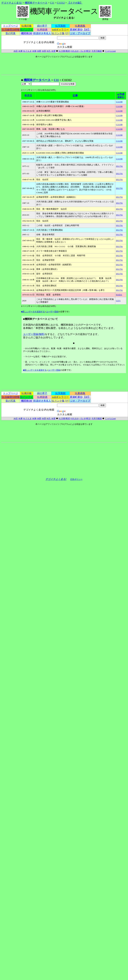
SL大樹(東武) (64, 51)
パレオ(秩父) (85, 51)
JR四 (44, 51)
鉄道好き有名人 (42, 33)
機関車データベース (36, 3)
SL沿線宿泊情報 (11, 30)
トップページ (11, 26)
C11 (52, 3)
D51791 (119, 166)
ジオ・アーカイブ (80, 33)
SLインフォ (27, 30)
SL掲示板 (27, 26)
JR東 (20, 51)
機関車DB (27, 33)
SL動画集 (80, 26)
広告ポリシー (76, 479)
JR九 (49, 51)
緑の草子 (42, 26)
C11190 (119, 102)
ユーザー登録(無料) (34, 334)
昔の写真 (11, 33)
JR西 (39, 51)
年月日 (28, 96)
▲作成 (121, 94)
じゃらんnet (110, 51)
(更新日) (121, 97)
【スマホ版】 (75, 3)
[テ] (67, 33)
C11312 (61, 3)
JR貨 (53, 51)
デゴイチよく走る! (12, 3)
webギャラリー (60, 30)
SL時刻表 (42, 30)
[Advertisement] (11, 125)
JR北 (16, 51)
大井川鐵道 (97, 51)
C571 (118, 301)
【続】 (87, 30)
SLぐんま (27, 51)
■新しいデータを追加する (33, 312)
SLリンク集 (58, 33)
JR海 (34, 51)
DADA (119, 295)
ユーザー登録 (52, 312)
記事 (75, 96)
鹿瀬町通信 (76, 30)
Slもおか (75, 51)
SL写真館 (60, 26)
